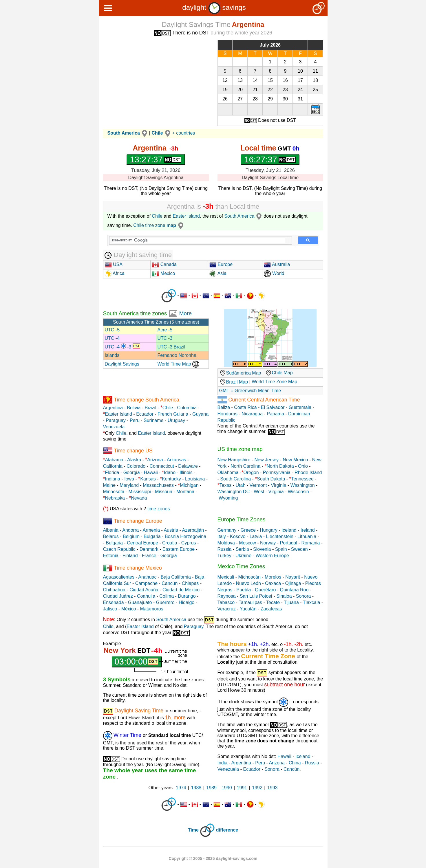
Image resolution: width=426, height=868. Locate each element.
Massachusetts (158, 485)
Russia (225, 549)
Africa (118, 273)
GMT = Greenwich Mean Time (250, 391)
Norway (268, 543)
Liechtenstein (280, 536)
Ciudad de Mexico (181, 590)
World (274, 273)
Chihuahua (114, 590)
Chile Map (282, 373)
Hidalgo (187, 602)
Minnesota (114, 492)
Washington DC (234, 492)
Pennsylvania (277, 472)
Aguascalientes (119, 577)
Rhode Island (308, 472)
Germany (227, 530)
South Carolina (235, 479)
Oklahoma (228, 472)
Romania (310, 543)
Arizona (155, 460)
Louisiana (195, 479)
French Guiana (173, 414)
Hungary (268, 530)
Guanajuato (140, 602)
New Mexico (295, 460)
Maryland (129, 485)
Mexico (163, 273)
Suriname (153, 420)
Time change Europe (138, 521)
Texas (226, 485)
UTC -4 (112, 338)
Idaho (170, 472)
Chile (157, 216)
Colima (167, 596)
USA (114, 264)
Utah (241, 485)
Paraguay (116, 420)
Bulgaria (152, 536)
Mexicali (226, 577)
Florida (112, 472)
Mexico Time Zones (241, 566)
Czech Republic (119, 549)
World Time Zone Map (274, 382)
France (149, 556)
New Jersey (267, 460)
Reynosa (227, 596)
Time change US (133, 451)
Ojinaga (293, 583)
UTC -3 (165, 338)
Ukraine (243, 556)
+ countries (184, 133)
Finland (130, 556)
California (113, 466)
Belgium (131, 536)
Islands (112, 355)
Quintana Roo (294, 590)
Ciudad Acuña (144, 590)
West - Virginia (269, 492)
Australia (277, 264)
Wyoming (228, 498)
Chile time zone (159, 225)
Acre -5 (165, 330)
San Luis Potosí (256, 596)
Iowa (129, 479)
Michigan (189, 485)
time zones (159, 509)
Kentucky (171, 479)
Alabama (114, 460)
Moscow (247, 543)
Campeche (146, 583)
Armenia (151, 530)
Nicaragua (252, 414)
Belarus (111, 536)
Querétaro (265, 590)
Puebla (244, 590)
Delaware (188, 466)
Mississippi (140, 492)
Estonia (111, 556)
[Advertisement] (156, 80)
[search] (199, 241)
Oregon (251, 472)
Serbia (242, 549)
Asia (218, 273)
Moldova (226, 543)
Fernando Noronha (177, 355)
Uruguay (176, 420)
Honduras (227, 414)
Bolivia (134, 408)
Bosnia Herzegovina (185, 536)
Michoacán (249, 577)
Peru (135, 420)
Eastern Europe (179, 549)
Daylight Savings (122, 364)
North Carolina (245, 466)
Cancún (170, 583)
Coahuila (146, 596)
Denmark (149, 549)
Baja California (176, 577)
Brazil (151, 408)
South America (244, 216)
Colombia (187, 408)
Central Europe (142, 543)
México (129, 609)
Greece (248, 530)
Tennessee (302, 479)
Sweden (299, 549)
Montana (185, 492)
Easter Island (186, 216)
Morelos (273, 577)
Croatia (170, 543)
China (295, 763)
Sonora (303, 596)
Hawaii (151, 472)
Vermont (258, 485)
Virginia (278, 485)
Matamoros (152, 609)
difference (227, 830)
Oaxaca (273, 583)
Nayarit (293, 577)
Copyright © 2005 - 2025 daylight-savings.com (213, 858)
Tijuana (291, 602)
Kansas (148, 479)
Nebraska (115, 498)
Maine (109, 485)
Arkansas (177, 460)
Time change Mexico (138, 568)
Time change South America (146, 400)
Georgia (132, 472)
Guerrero (165, 602)
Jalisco (110, 609)
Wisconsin (298, 492)
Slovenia (262, 549)
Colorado (136, 466)
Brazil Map (234, 382)
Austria (171, 530)
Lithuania (307, 536)
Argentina (113, 408)
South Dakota (271, 479)
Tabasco (226, 602)
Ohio (303, 466)
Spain (281, 549)
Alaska (134, 460)
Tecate (273, 602)
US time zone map (240, 449)
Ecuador (145, 414)
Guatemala (300, 407)
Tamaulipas (250, 602)
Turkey (224, 556)
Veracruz (227, 609)
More (185, 313)
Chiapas (190, 583)
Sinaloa (284, 596)
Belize (224, 407)
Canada (164, 264)
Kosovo (238, 536)
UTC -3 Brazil (171, 347)
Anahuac (147, 577)
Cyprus (189, 543)
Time (193, 830)
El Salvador (273, 407)
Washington (303, 485)
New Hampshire (234, 460)
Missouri (164, 492)
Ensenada (114, 602)
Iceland (289, 530)
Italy (222, 536)
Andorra (130, 530)
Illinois (186, 472)
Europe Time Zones (242, 519)
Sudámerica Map (240, 373)
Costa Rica (245, 407)
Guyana (200, 414)
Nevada (139, 498)
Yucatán (248, 609)
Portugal (289, 543)
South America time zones (136, 313)
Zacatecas (271, 609)
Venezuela (114, 427)
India (223, 763)
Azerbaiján (193, 530)
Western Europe (272, 556)
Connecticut (162, 466)
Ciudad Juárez (118, 596)
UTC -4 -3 (123, 347)
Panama (275, 414)
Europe (221, 264)
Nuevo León (248, 583)
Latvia (256, 536)
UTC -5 (112, 330)
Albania (111, 530)
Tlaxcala (312, 602)
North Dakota (280, 466)
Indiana (113, 479)
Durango (187, 596)
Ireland (308, 530)
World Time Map (179, 364)
